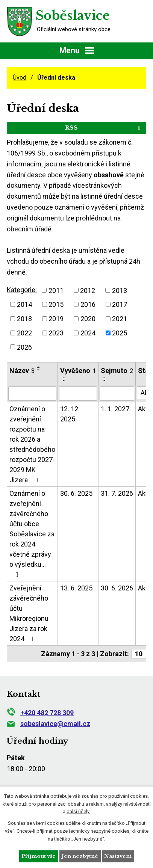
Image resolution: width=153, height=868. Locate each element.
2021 (120, 319)
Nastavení (118, 856)
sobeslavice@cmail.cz (48, 724)
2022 (24, 333)
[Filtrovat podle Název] (32, 394)
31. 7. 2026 (117, 493)
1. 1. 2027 (115, 409)
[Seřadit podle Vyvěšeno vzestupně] (64, 377)
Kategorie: (22, 290)
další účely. (78, 811)
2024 (88, 333)
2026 (24, 347)
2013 (120, 290)
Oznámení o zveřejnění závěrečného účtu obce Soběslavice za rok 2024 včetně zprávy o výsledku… (32, 534)
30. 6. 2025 (76, 493)
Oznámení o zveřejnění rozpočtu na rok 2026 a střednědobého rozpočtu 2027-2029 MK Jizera (32, 444)
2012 (88, 290)
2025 (120, 333)
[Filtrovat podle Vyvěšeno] (78, 394)
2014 (24, 304)
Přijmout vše (39, 856)
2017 (120, 304)
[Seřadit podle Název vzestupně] (39, 367)
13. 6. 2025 (76, 588)
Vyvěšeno (78, 371)
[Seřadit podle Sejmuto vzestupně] (105, 377)
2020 (88, 319)
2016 (88, 304)
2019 (56, 319)
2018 (24, 319)
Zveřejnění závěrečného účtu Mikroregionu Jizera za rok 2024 (29, 613)
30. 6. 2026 (117, 588)
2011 (56, 290)
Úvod (20, 78)
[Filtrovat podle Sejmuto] (117, 394)
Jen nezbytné (80, 856)
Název (22, 371)
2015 (56, 304)
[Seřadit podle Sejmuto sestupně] (105, 380)
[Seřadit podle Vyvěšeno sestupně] (64, 380)
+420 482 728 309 (40, 713)
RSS (104, 128)
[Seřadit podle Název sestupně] (39, 370)
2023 (56, 333)
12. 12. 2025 (70, 414)
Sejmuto (117, 371)
